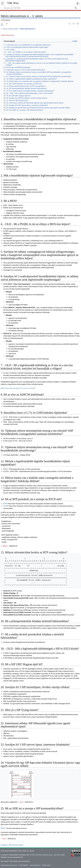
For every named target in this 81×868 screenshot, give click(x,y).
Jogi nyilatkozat (35, 865)
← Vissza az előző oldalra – (18, 29)
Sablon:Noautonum (7, 35)
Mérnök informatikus (16, 845)
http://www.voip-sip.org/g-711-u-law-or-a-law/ (17, 388)
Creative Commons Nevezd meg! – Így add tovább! (47, 855)
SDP (2, 828)
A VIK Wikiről (23, 865)
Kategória (4, 845)
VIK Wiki (13, 3)
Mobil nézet (46, 865)
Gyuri (21, 802)
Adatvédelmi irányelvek (9, 865)
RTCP (5, 506)
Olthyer (5, 546)
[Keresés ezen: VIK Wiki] (40, 8)
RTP (5, 504)
